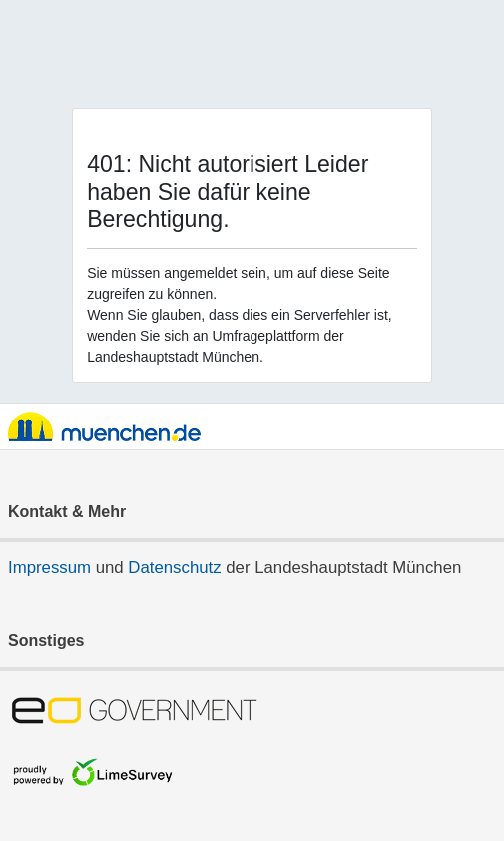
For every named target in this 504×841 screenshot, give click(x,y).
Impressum (49, 568)
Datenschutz (174, 568)
